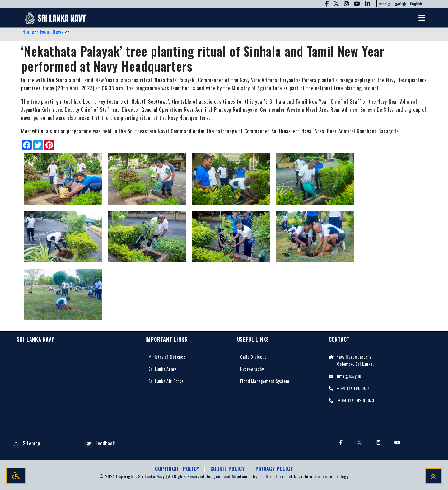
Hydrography (252, 369)
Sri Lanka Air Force (166, 381)
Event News (53, 32)
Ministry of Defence (167, 357)
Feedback (100, 444)
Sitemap (26, 444)
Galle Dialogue (253, 357)
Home (28, 32)
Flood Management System (265, 381)
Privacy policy (274, 469)
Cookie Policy (228, 469)
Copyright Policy (178, 469)
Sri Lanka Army (162, 369)
